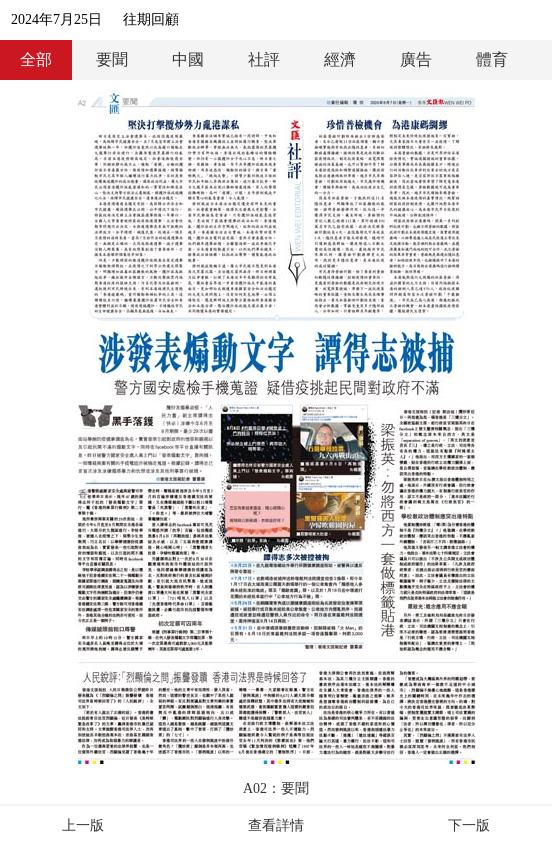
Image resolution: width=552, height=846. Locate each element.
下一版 (469, 825)
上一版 (83, 825)
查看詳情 (276, 825)
